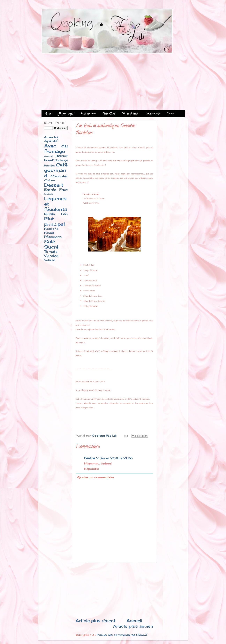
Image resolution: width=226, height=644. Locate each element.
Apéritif (51, 141)
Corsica (171, 114)
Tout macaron (153, 114)
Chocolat (59, 176)
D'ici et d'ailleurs (130, 114)
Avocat (48, 156)
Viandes (51, 256)
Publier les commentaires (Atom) (122, 635)
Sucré (51, 247)
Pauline (90, 458)
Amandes (51, 137)
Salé (50, 241)
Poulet (49, 233)
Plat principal (54, 221)
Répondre (91, 469)
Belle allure (109, 114)
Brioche (49, 166)
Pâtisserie (53, 237)
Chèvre (50, 180)
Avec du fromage (56, 148)
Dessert (54, 185)
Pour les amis (88, 114)
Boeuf (49, 160)
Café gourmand (56, 170)
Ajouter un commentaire (96, 477)
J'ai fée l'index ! (67, 114)
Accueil (49, 114)
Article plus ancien (133, 626)
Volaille (50, 260)
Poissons (51, 229)
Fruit (63, 190)
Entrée (50, 190)
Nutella (49, 214)
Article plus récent (96, 621)
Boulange (61, 160)
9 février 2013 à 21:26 (114, 458)
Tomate (51, 251)
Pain (64, 214)
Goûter (49, 194)
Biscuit (62, 156)
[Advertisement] (113, 81)
